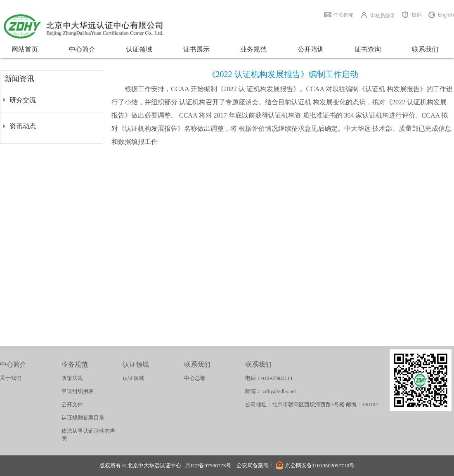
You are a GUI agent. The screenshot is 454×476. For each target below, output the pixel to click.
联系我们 (425, 49)
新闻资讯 (19, 79)
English (446, 15)
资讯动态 (23, 126)
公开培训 (311, 49)
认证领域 (139, 49)
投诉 (416, 15)
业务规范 (253, 49)
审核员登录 (383, 16)
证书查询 (368, 49)
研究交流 (23, 100)
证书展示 (196, 49)
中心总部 (195, 378)
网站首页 (25, 49)
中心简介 (82, 49)
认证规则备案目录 (83, 418)
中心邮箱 (344, 15)
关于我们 (11, 378)
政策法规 (72, 378)
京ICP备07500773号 (208, 465)
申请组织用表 (78, 391)
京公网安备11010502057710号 (315, 466)
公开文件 (72, 404)
